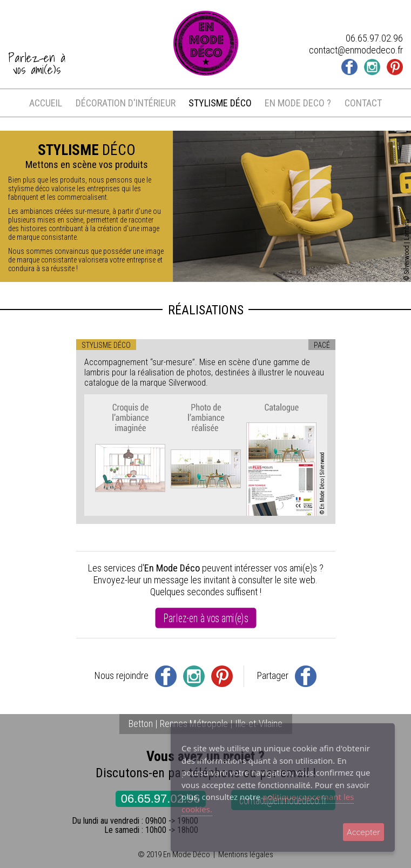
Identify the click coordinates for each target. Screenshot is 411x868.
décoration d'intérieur (126, 103)
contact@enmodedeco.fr (356, 50)
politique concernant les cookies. (268, 803)
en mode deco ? (298, 103)
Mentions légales (246, 854)
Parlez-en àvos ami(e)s (37, 64)
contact (363, 103)
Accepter (363, 832)
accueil (46, 103)
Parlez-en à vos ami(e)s (205, 618)
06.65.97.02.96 (161, 799)
